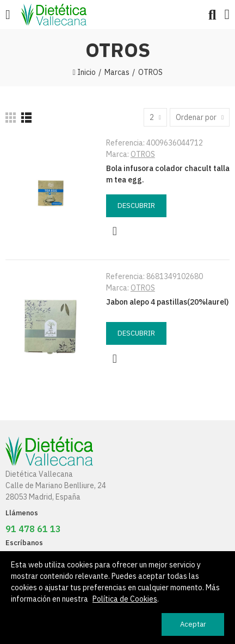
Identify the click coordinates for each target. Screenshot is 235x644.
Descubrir (136, 206)
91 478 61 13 (33, 529)
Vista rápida (115, 231)
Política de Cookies (125, 599)
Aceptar (193, 624)
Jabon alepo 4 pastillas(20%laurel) (167, 302)
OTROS (143, 154)
